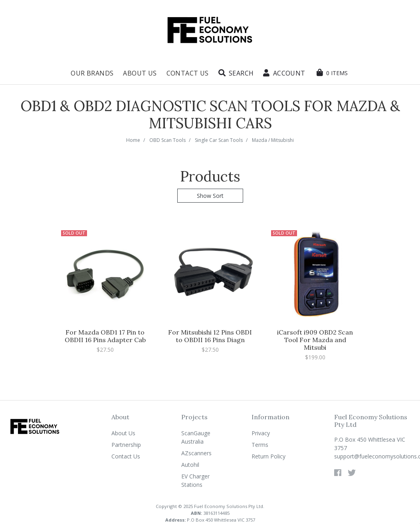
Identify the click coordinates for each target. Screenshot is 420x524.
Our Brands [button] (92, 73)
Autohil (190, 465)
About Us (140, 73)
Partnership (126, 445)
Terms (260, 445)
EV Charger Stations (195, 480)
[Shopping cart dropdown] (332, 73)
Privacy (261, 433)
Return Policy (268, 456)
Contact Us (188, 73)
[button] (236, 73)
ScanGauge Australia (196, 437)
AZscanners (196, 453)
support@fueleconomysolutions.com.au (374, 456)
